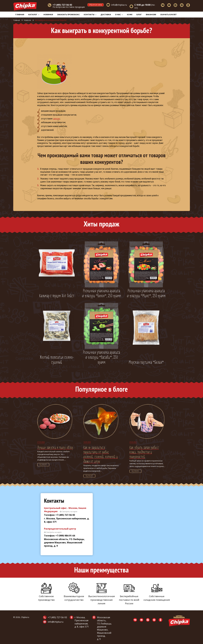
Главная (20, 14)
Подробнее (43, 465)
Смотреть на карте (70, 512)
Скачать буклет (168, 14)
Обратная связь (96, 5)
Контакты (90, 14)
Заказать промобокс (68, 14)
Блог (139, 14)
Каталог (34, 14)
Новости (27, 20)
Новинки (48, 14)
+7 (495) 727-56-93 (57, 617)
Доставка (106, 14)
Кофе (130, 14)
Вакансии (151, 14)
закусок (56, 119)
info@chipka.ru (119, 5)
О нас (119, 14)
